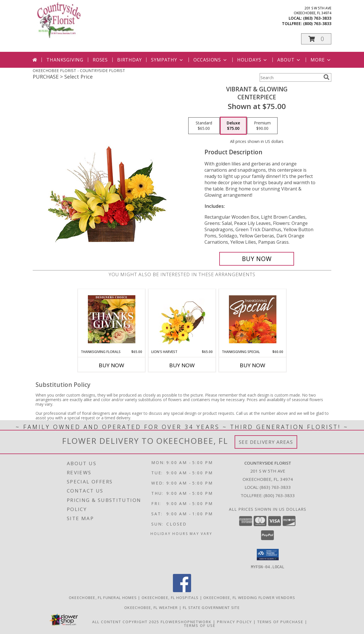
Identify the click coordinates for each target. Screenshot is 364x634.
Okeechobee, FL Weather (151, 607)
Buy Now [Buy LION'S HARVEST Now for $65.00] (182, 365)
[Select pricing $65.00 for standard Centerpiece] (204, 126)
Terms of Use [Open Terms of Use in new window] (200, 625)
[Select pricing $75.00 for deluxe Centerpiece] (233, 126)
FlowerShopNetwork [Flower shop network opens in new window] (186, 621)
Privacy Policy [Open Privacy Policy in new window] (234, 621)
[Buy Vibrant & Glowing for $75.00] (257, 259)
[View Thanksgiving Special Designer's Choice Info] (253, 319)
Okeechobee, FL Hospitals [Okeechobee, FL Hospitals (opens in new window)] (170, 597)
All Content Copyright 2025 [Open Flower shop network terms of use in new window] (126, 621)
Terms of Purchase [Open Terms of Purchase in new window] (280, 621)
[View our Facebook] (182, 590)
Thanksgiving (65, 60)
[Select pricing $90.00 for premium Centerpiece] (262, 126)
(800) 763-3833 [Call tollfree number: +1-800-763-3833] (317, 23)
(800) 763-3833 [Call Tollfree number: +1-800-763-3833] (279, 495)
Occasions (211, 60)
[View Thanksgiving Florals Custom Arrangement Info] (112, 319)
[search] (326, 77)
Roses (100, 60)
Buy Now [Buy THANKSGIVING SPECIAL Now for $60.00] (253, 365)
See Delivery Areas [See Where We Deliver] (266, 442)
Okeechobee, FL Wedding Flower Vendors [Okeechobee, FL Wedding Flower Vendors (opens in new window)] (249, 597)
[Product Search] (290, 77)
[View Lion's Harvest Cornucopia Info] (182, 319)
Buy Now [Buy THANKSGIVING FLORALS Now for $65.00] (111, 365)
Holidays (253, 60)
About (289, 60)
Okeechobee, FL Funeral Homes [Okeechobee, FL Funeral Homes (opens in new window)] (103, 597)
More (321, 60)
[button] (316, 39)
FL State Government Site (211, 607)
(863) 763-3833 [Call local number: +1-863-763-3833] (317, 18)
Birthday (129, 60)
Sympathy (167, 60)
